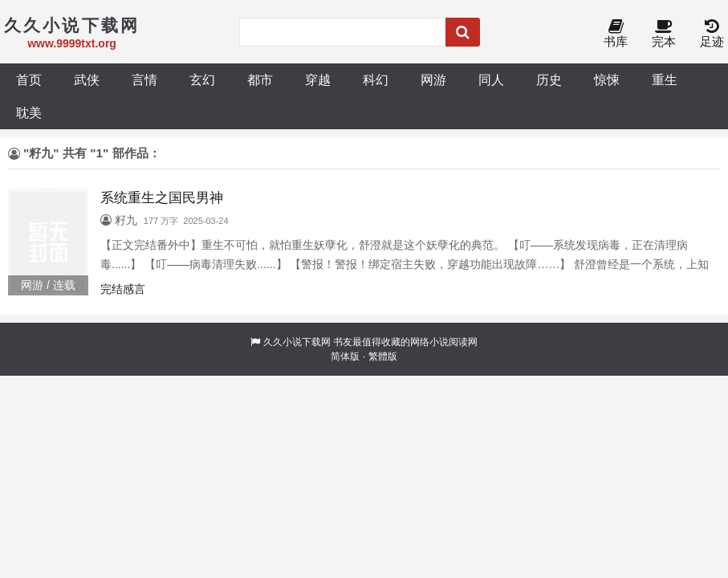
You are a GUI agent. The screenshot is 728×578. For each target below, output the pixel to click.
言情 (144, 79)
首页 (29, 79)
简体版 (345, 356)
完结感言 (123, 289)
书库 (616, 34)
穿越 (318, 79)
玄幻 (202, 79)
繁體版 (383, 356)
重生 (665, 79)
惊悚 (607, 79)
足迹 (712, 34)
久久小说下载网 (297, 342)
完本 (664, 34)
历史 (549, 79)
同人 (491, 79)
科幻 (376, 79)
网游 (433, 79)
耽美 (29, 112)
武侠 (87, 79)
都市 (260, 79)
